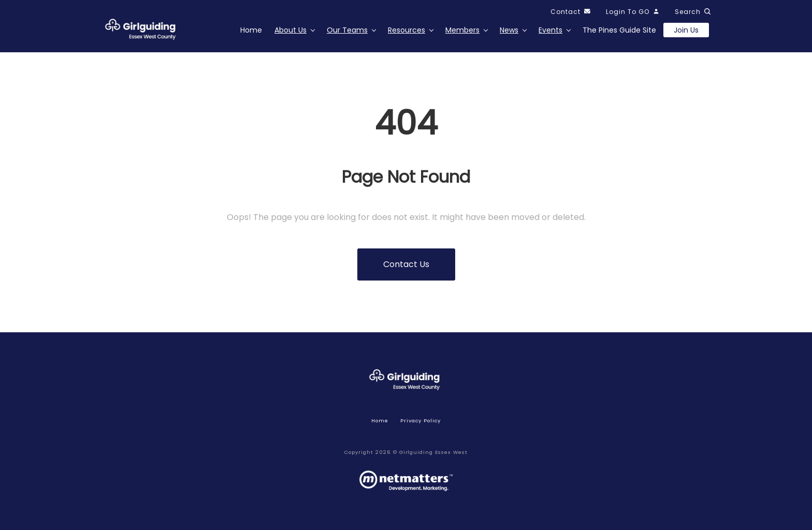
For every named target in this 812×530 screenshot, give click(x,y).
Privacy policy (420, 421)
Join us (686, 30)
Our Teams (347, 30)
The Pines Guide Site (619, 30)
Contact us (406, 264)
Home (251, 30)
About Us (291, 30)
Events (550, 30)
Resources (407, 30)
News (509, 30)
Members (462, 30)
